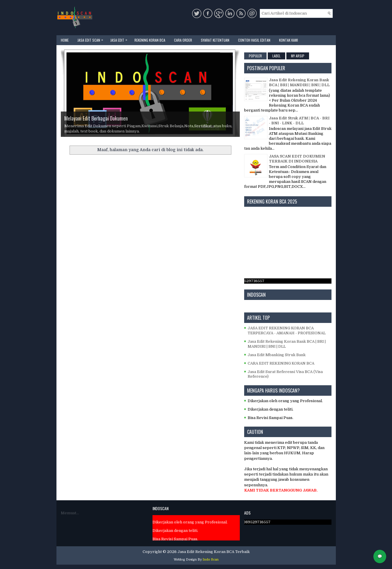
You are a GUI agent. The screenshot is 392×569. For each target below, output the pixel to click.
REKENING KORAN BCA (150, 40)
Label (276, 56)
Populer (255, 56)
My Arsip (298, 56)
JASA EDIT (120, 39)
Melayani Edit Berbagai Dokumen (96, 118)
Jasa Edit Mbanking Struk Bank (277, 355)
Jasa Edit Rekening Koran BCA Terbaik (214, 552)
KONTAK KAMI (289, 40)
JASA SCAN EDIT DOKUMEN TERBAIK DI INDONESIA (297, 159)
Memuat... (70, 513)
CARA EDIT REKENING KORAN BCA (281, 363)
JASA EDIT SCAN (92, 39)
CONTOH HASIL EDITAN (254, 40)
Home (65, 40)
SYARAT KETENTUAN (215, 40)
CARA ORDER (183, 40)
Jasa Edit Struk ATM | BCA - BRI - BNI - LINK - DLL (299, 121)
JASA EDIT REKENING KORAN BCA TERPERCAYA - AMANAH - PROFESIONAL (287, 331)
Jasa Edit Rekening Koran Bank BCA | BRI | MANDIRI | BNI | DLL (299, 82)
